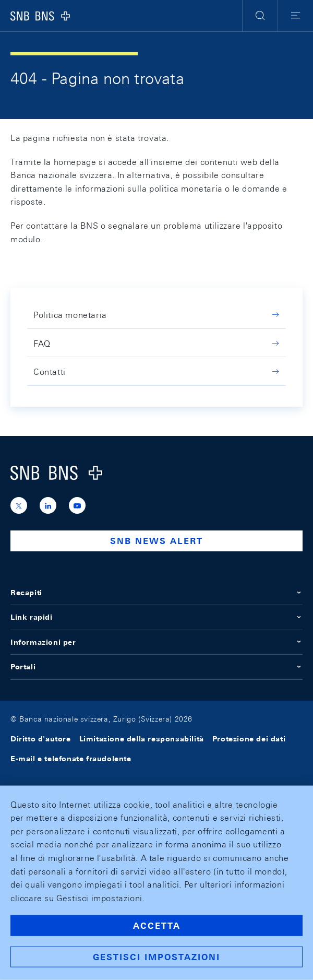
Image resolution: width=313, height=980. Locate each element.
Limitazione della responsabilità (142, 739)
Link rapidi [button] (156, 617)
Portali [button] (156, 667)
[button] (260, 16)
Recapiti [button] (156, 593)
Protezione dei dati (249, 739)
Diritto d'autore (41, 739)
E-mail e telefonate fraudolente (71, 759)
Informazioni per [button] (156, 642)
